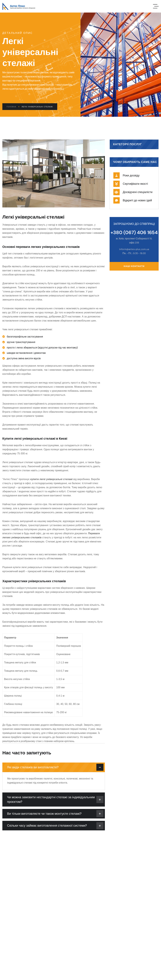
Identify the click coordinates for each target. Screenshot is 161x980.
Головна (13, 107)
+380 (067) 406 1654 (134, 232)
